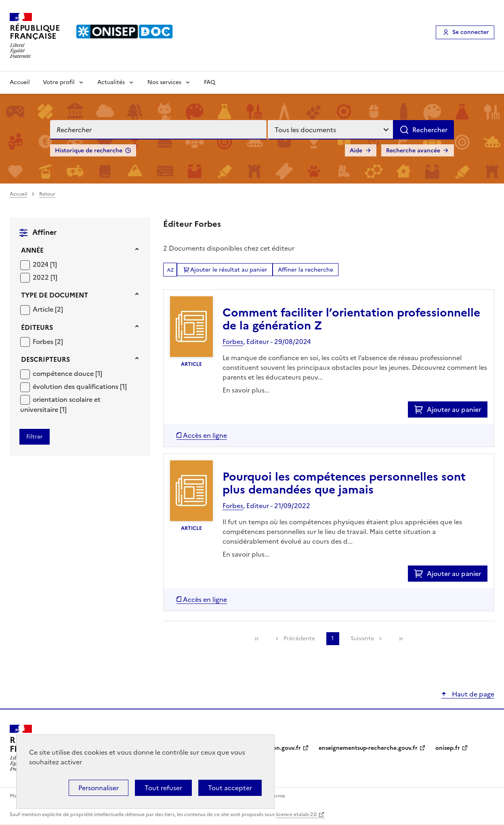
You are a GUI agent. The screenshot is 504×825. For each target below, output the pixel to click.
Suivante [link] (362, 638)
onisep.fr (448, 748)
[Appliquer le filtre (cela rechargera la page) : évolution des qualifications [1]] (80, 386)
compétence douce (64, 373)
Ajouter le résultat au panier (229, 270)
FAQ (210, 82)
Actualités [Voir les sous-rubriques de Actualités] (111, 82)
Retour (47, 194)
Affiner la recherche (306, 270)
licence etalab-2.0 (296, 814)
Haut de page (472, 694)
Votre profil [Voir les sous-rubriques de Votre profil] (59, 82)
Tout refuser (163, 788)
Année (32, 250)
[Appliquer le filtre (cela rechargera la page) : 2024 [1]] (45, 264)
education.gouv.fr (276, 748)
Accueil (20, 82)
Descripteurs (45, 359)
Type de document (55, 295)
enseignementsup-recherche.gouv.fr (368, 748)
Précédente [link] (299, 638)
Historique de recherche (89, 151)
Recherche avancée (413, 151)
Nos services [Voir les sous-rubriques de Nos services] (164, 82)
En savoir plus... (246, 390)
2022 (42, 277)
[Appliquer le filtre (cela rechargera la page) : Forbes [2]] (48, 341)
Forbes (44, 342)
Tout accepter (230, 788)
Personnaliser (99, 788)
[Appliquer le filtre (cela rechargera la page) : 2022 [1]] (45, 277)
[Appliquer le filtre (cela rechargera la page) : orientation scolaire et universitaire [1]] (60, 404)
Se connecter (471, 32)
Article (44, 309)
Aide (356, 151)
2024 (41, 264)
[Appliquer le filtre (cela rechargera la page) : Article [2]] (48, 309)
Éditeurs (37, 327)
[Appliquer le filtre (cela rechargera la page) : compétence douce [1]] (67, 373)
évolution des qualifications (76, 386)
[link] (257, 639)
